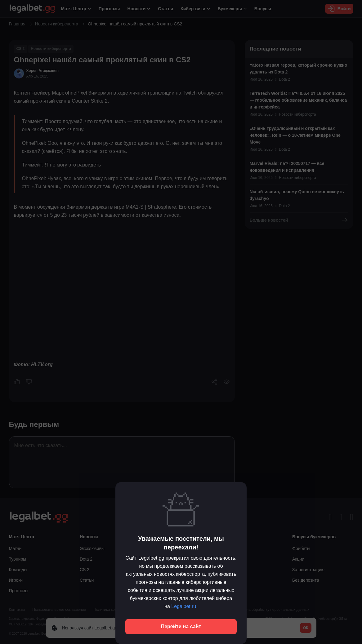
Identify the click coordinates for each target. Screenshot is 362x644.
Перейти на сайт (181, 626)
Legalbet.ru (184, 606)
